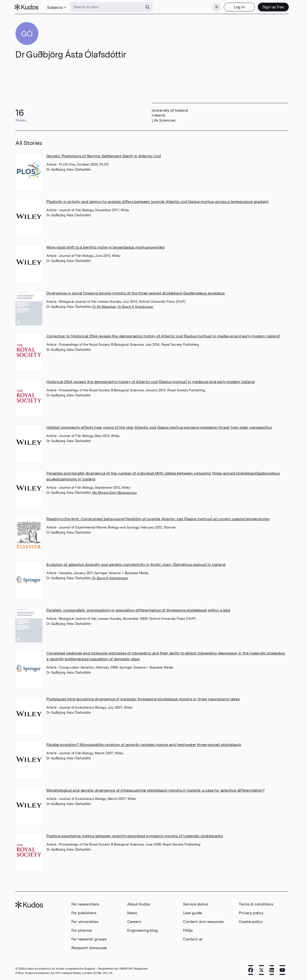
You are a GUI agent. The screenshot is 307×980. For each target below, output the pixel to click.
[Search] (149, 7)
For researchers (85, 904)
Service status (195, 904)
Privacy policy (251, 912)
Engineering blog (142, 930)
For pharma (82, 930)
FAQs (188, 930)
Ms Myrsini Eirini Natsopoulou (114, 492)
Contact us (193, 939)
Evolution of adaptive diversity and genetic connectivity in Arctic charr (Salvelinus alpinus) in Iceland (136, 564)
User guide (192, 912)
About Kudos (139, 904)
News (132, 912)
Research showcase (89, 947)
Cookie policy (251, 921)
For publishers (84, 912)
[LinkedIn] (272, 970)
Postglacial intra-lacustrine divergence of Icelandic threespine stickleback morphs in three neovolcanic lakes (143, 699)
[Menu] (216, 7)
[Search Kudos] (108, 7)
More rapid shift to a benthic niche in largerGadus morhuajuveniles (105, 247)
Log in (238, 7)
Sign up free (272, 7)
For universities (85, 921)
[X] (261, 970)
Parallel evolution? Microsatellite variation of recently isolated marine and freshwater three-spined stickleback (144, 744)
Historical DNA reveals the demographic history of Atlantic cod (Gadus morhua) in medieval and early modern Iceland (150, 381)
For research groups (89, 939)
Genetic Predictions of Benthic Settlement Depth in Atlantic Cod (104, 155)
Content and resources (203, 921)
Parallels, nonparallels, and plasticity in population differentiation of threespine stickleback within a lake (138, 610)
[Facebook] (251, 970)
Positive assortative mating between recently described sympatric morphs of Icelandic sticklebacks (135, 835)
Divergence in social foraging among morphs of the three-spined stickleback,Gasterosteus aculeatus (136, 293)
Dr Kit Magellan (104, 306)
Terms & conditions (256, 904)
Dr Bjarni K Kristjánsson (136, 306)
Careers (134, 921)
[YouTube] (282, 970)
